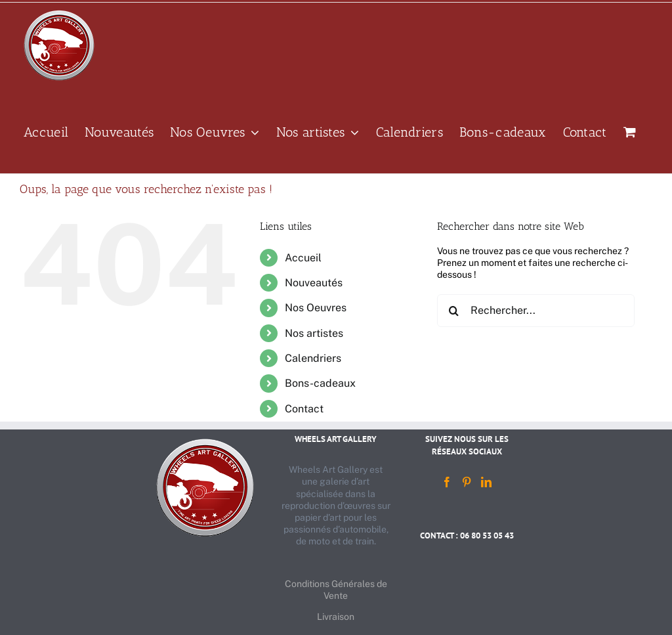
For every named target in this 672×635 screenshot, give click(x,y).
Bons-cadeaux (320, 383)
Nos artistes (314, 333)
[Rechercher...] (536, 311)
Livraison (336, 617)
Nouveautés (314, 283)
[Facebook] (447, 482)
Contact (304, 409)
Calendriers (313, 358)
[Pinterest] (467, 482)
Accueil (303, 258)
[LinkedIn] (486, 482)
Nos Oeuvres (316, 308)
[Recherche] (453, 311)
